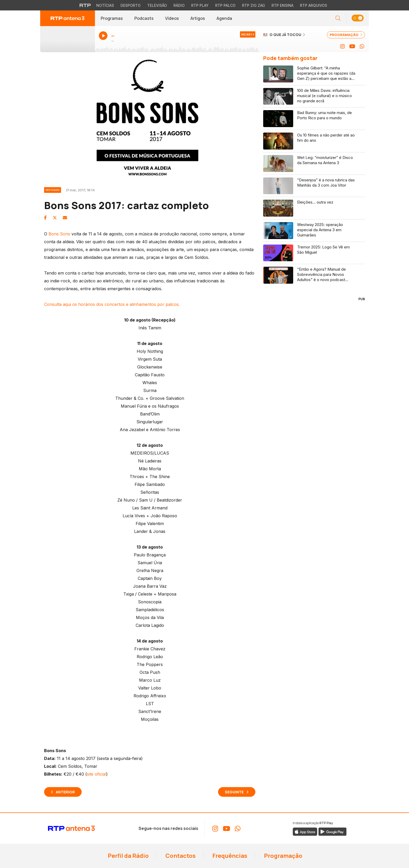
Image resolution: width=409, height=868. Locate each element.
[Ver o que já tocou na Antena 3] (284, 34)
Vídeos (172, 18)
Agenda (224, 18)
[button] (357, 18)
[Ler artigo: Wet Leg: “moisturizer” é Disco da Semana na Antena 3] (314, 164)
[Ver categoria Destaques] (55, 189)
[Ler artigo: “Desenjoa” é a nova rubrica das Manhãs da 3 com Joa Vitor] (314, 186)
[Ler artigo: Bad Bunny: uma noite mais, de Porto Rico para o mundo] (314, 119)
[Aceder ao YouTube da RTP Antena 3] (352, 46)
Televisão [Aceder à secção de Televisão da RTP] (157, 5)
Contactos (180, 856)
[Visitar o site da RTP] (85, 5)
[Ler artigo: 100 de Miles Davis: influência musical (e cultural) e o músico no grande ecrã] (314, 97)
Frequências (229, 856)
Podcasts (144, 18)
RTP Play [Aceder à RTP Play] (200, 5)
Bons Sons (59, 234)
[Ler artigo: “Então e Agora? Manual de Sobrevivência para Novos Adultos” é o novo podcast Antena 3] (314, 275)
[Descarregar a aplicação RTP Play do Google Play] (332, 831)
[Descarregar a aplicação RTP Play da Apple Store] (305, 831)
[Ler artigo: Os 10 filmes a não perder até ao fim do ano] (314, 141)
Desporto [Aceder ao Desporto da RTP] (131, 5)
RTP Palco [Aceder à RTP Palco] (225, 5)
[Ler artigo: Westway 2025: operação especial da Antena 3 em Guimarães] (314, 231)
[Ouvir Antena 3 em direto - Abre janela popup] (68, 39)
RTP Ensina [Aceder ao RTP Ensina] (282, 5)
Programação (283, 856)
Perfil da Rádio (128, 856)
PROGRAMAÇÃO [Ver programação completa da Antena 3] (346, 35)
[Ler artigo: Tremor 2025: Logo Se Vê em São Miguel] (314, 253)
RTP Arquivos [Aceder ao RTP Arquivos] (314, 5)
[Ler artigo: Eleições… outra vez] (314, 208)
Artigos (198, 18)
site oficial (97, 774)
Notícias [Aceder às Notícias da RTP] (105, 5)
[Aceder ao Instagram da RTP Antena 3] (342, 46)
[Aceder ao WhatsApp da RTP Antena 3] (362, 46)
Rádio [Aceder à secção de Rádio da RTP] (179, 5)
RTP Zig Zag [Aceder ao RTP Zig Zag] (254, 5)
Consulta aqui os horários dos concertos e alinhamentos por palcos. (112, 304)
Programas (112, 18)
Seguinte (234, 792)
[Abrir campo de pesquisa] (338, 18)
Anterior (65, 792)
